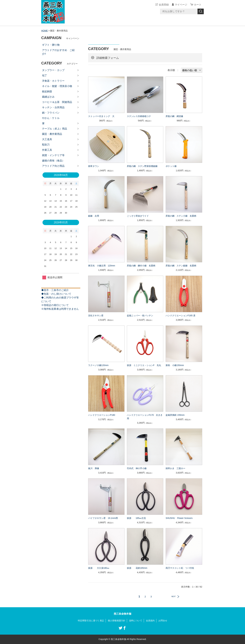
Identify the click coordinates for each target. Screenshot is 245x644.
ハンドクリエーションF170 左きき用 (145, 417)
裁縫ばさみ (48, 97)
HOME (45, 31)
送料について (136, 621)
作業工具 (47, 150)
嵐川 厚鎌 (94, 468)
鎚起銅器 (47, 91)
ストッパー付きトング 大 (101, 116)
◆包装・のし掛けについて (56, 294)
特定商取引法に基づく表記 (91, 621)
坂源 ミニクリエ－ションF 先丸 (144, 365)
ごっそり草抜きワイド (138, 216)
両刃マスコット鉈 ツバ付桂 (180, 568)
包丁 (45, 75)
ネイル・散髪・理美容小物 (57, 86)
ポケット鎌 (171, 166)
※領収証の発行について (55, 305)
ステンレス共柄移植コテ (139, 116)
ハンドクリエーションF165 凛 (180, 316)
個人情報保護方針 (117, 621)
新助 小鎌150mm (175, 365)
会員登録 (164, 5)
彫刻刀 (46, 145)
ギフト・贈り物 (51, 45)
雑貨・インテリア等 (53, 155)
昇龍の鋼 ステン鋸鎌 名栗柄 (181, 266)
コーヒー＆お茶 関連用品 (57, 102)
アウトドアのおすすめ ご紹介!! (58, 52)
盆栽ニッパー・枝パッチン (140, 316)
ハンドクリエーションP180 (102, 415)
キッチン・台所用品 (53, 107)
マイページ (181, 5)
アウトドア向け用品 (53, 166)
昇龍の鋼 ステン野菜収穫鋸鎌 (142, 166)
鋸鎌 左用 (94, 216)
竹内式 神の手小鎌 (137, 468)
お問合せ (163, 621)
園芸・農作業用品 (52, 134)
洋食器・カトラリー (53, 81)
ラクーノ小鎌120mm (98, 365)
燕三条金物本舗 (122, 614)
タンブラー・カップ (53, 70)
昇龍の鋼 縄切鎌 (174, 116)
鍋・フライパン (51, 113)
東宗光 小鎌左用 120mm (102, 266)
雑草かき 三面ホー (175, 468)
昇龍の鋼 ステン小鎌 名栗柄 (181, 216)
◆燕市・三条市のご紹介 (55, 290)
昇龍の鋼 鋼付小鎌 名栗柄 (141, 266)
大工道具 (47, 139)
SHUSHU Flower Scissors (179, 518)
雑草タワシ (94, 166)
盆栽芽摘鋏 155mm (175, 415)
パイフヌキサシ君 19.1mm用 (103, 518)
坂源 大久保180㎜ (99, 568)
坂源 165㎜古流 (136, 518)
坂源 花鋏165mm (137, 568)
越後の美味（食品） (53, 161)
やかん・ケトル (51, 118)
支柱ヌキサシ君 (96, 316)
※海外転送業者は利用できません (60, 309)
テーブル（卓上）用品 (55, 129)
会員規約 (150, 621)
